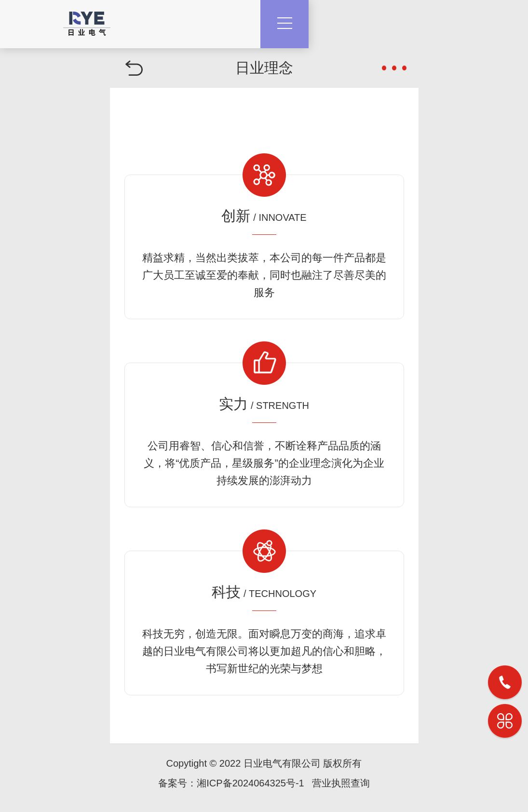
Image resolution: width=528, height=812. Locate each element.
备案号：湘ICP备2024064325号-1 (231, 783)
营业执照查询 (341, 783)
